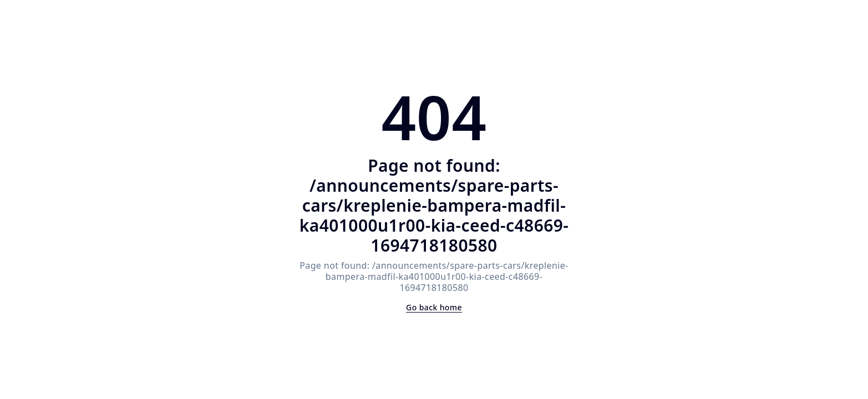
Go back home (434, 307)
